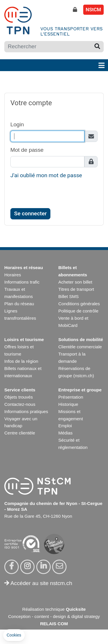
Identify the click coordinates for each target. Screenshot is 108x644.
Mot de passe (27, 150)
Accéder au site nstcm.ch (38, 583)
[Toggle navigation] (102, 65)
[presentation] (54, 195)
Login (17, 124)
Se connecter (30, 213)
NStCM (93, 10)
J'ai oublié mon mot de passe (46, 175)
